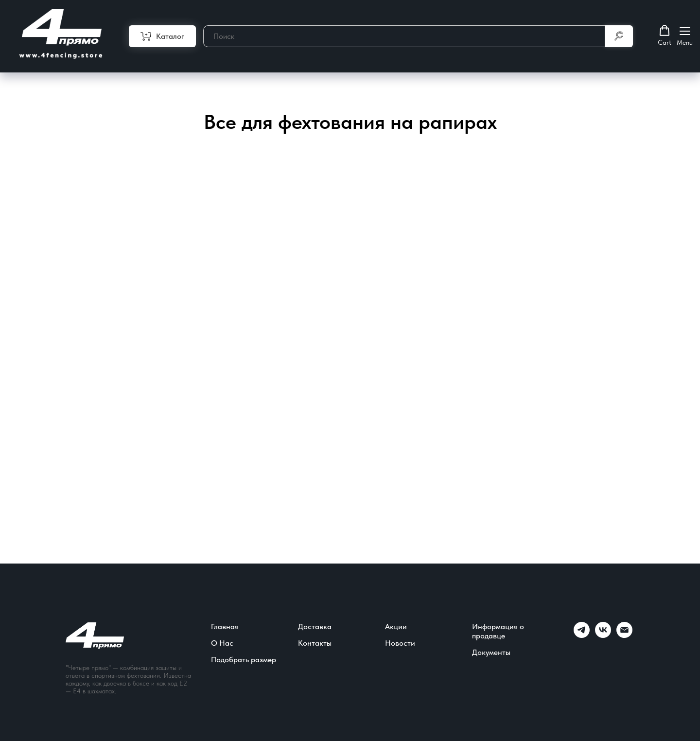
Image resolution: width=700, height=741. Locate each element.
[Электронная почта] (624, 635)
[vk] (603, 635)
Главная (225, 626)
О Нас (222, 643)
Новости (400, 643)
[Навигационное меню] (685, 36)
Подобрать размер (244, 660)
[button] (665, 35)
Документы (491, 652)
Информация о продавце (498, 631)
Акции (396, 626)
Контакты (315, 643)
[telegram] (582, 635)
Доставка (315, 626)
